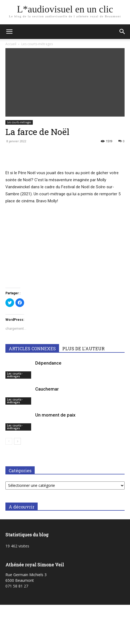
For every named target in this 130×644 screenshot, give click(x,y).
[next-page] (17, 441)
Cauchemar (47, 389)
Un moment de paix (55, 415)
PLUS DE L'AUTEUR (83, 349)
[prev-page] (9, 441)
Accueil (11, 44)
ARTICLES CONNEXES (32, 349)
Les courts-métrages (37, 44)
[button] (9, 32)
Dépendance (48, 363)
